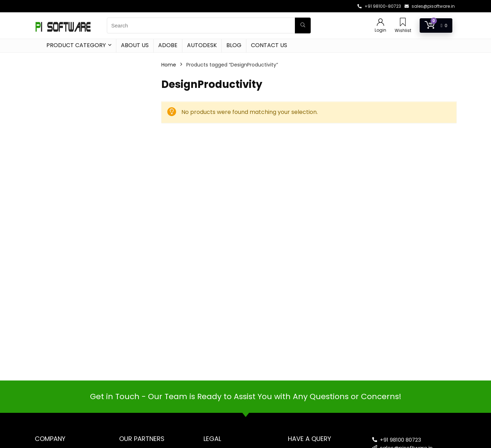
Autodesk (202, 45)
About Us (135, 45)
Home (169, 65)
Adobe (168, 45)
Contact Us (269, 45)
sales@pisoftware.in (433, 6)
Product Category (76, 45)
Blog (234, 45)
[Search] (303, 25)
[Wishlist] (403, 23)
